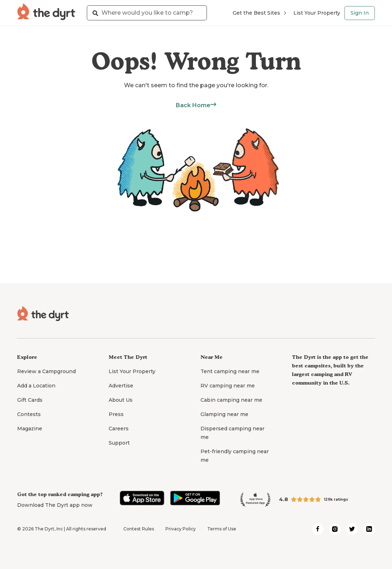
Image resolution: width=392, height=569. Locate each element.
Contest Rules (139, 529)
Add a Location (36, 386)
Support (119, 443)
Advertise (121, 386)
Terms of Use (222, 529)
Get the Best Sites (259, 13)
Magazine (30, 429)
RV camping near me (228, 386)
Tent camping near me (230, 371)
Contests (29, 414)
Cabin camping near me (231, 400)
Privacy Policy (181, 529)
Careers (119, 429)
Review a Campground (46, 371)
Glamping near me (224, 414)
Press (116, 414)
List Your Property (317, 13)
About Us (121, 400)
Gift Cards (30, 400)
